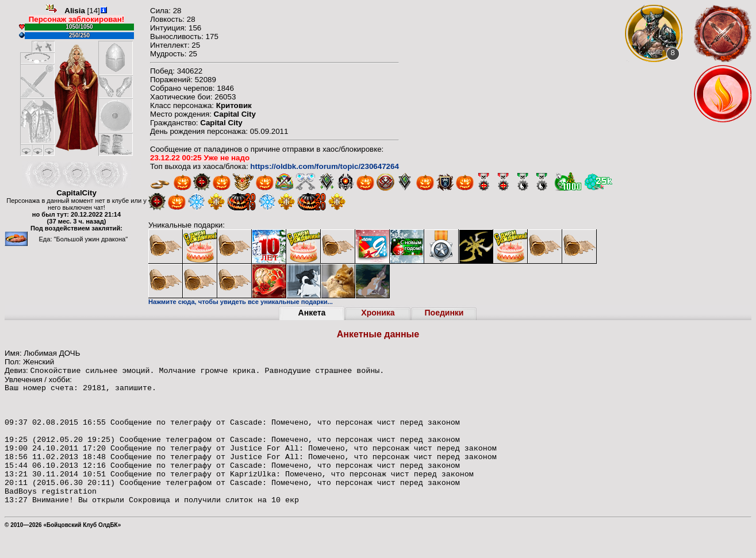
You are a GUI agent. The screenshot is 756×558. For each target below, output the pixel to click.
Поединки (444, 313)
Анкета (312, 313)
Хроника (378, 313)
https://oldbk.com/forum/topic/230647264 (324, 166)
